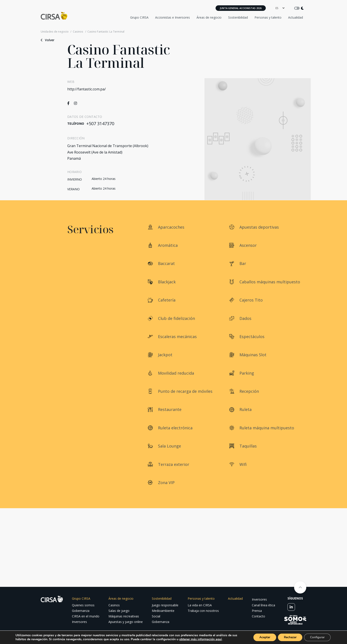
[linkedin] (291, 607)
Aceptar (260, 637)
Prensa (257, 611)
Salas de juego (119, 611)
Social (156, 616)
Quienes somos (83, 605)
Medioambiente (163, 611)
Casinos (78, 32)
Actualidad (296, 17)
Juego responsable (165, 605)
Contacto (258, 616)
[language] (280, 8)
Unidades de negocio (55, 32)
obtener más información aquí (206, 639)
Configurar (316, 637)
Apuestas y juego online (126, 622)
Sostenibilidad (238, 17)
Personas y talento (268, 17)
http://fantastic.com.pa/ (87, 89)
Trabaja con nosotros (203, 611)
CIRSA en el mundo (86, 616)
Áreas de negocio (209, 17)
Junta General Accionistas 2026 (241, 8)
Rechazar (287, 637)
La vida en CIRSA (200, 605)
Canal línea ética (263, 605)
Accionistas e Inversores (173, 17)
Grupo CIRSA (139, 17)
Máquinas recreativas (124, 616)
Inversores (79, 622)
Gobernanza (81, 611)
